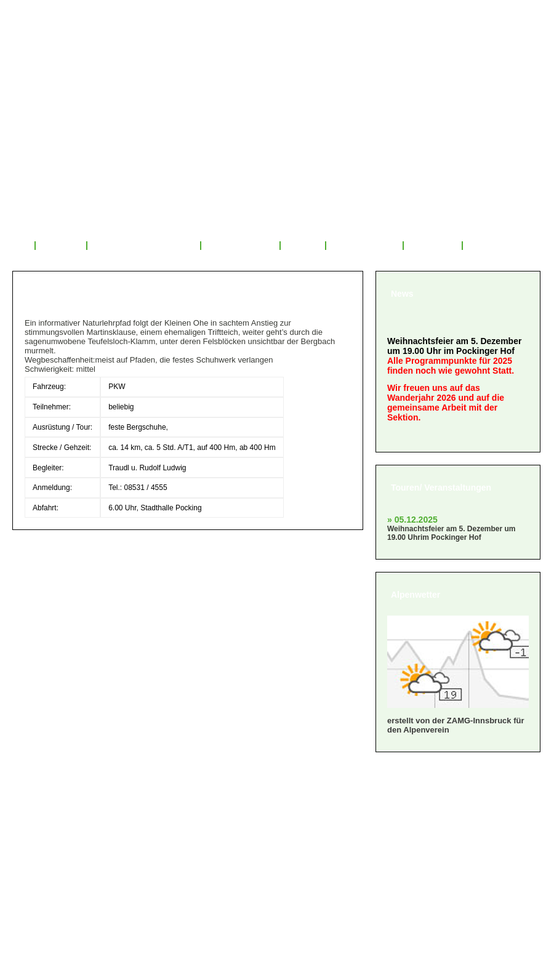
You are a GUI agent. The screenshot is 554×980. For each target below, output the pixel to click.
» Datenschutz (52, 873)
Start (17, 246)
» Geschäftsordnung (66, 827)
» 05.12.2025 (412, 520)
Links (481, 246)
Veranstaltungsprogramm (144, 246)
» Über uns (44, 796)
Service (303, 246)
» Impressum (49, 858)
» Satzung (42, 842)
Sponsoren (433, 246)
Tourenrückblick (240, 246)
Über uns (61, 246)
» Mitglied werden (60, 812)
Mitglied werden (364, 246)
